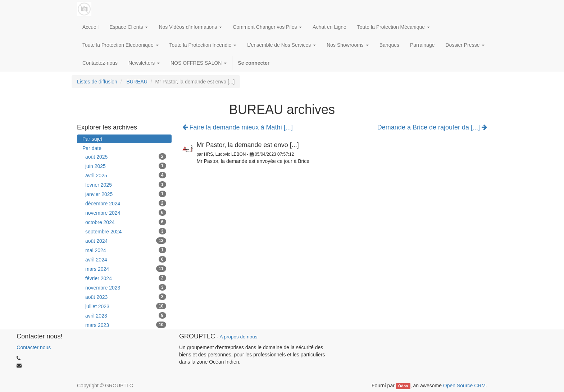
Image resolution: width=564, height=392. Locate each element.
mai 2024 (126, 250)
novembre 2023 (126, 287)
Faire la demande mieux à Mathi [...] (238, 127)
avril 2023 (126, 315)
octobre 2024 (126, 222)
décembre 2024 (126, 203)
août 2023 (126, 297)
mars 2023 (126, 325)
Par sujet (92, 139)
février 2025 (126, 184)
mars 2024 (126, 269)
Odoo (403, 386)
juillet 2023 (126, 306)
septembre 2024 (126, 231)
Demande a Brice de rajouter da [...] (432, 127)
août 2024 (126, 241)
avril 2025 (126, 175)
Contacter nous (34, 347)
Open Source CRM (464, 386)
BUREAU (137, 82)
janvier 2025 (126, 194)
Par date (92, 148)
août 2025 (126, 156)
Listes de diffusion (97, 82)
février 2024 (126, 278)
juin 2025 (126, 166)
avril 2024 (126, 259)
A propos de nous (238, 337)
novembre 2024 (126, 213)
